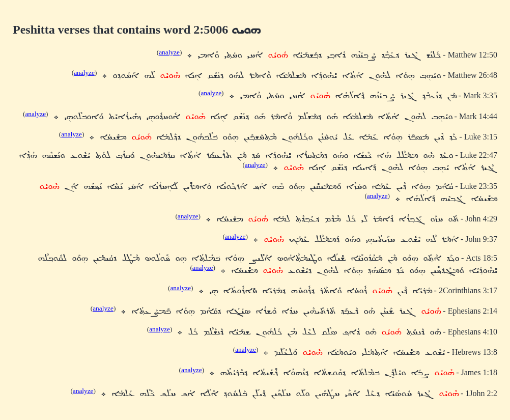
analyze (169, 52)
